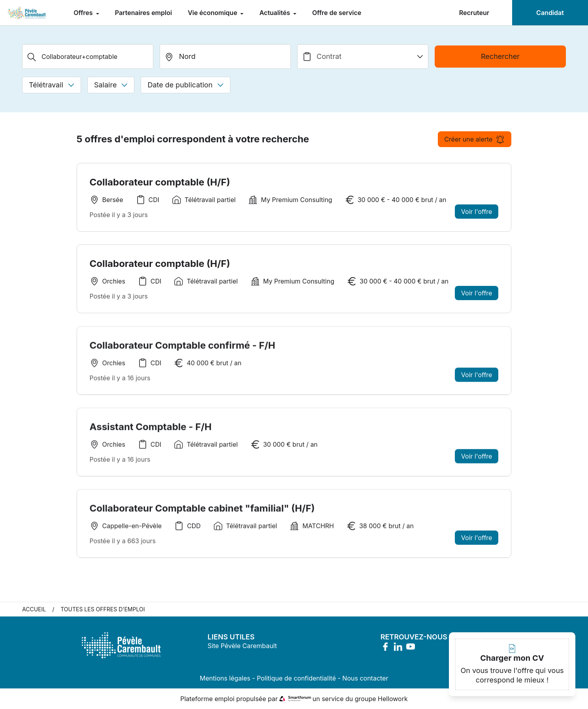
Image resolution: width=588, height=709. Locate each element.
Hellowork (393, 699)
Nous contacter (365, 678)
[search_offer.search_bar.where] (225, 57)
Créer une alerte (475, 139)
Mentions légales (225, 678)
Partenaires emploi (143, 13)
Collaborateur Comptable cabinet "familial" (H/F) (202, 510)
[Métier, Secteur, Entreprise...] (88, 57)
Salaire (111, 85)
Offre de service (337, 13)
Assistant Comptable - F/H (151, 429)
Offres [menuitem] (84, 13)
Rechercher (500, 56)
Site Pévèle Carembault (242, 646)
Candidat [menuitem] (550, 13)
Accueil (34, 609)
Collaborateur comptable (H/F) (160, 182)
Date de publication (186, 85)
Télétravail (52, 85)
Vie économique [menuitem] (213, 13)
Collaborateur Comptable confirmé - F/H (183, 347)
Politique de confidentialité (296, 678)
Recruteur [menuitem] (474, 13)
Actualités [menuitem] (275, 13)
